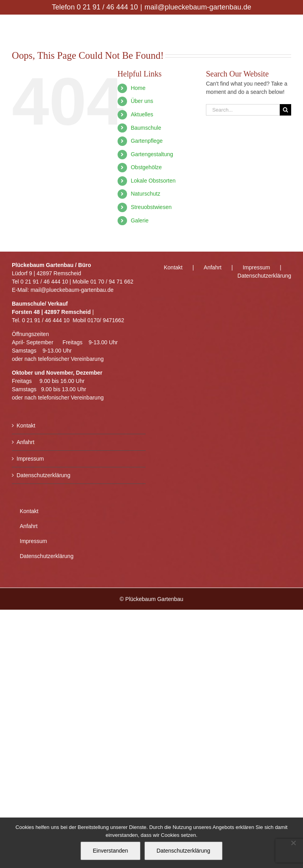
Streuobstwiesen (151, 207)
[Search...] (243, 110)
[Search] (285, 110)
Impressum (30, 459)
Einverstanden (110, 851)
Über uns (142, 101)
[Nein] (293, 843)
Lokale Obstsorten (153, 181)
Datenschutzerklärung (43, 475)
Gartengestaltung (152, 154)
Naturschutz (145, 194)
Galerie (139, 220)
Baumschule (146, 128)
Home (138, 88)
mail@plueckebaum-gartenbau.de (198, 7)
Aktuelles (142, 114)
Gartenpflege (147, 141)
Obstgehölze (146, 167)
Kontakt (26, 426)
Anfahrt (25, 442)
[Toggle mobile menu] (287, 27)
